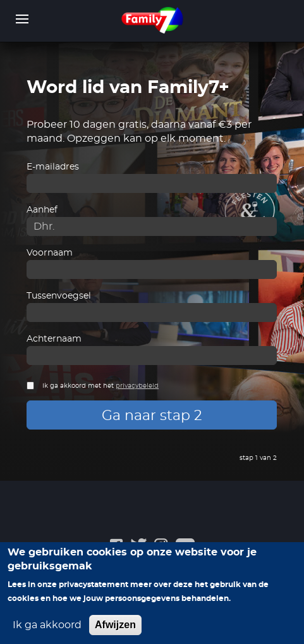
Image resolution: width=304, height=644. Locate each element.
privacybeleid (137, 386)
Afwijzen (115, 632)
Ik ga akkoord (47, 633)
